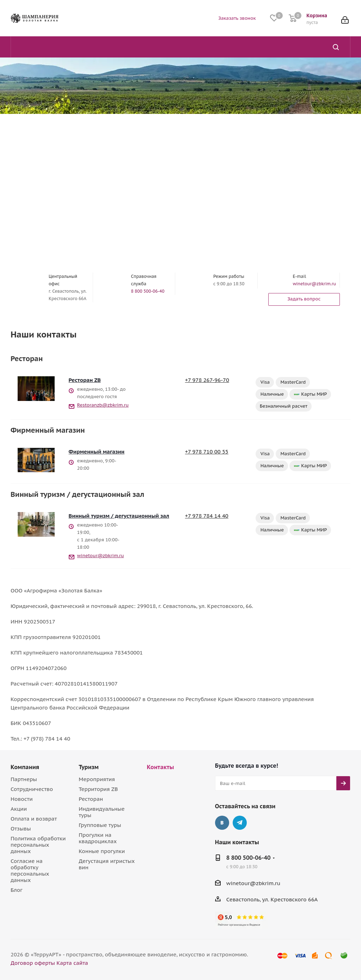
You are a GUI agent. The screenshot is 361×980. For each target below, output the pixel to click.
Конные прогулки (102, 851)
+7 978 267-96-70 (207, 380)
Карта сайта (72, 963)
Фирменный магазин (97, 452)
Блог (17, 890)
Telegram (240, 823)
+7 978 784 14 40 (207, 516)
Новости (22, 799)
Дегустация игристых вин (107, 864)
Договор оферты (33, 963)
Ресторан (91, 799)
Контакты (161, 767)
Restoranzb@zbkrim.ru (103, 405)
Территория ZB (98, 789)
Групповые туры (100, 825)
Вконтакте (222, 823)
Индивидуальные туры (102, 812)
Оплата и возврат (34, 819)
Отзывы (21, 829)
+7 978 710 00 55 (207, 452)
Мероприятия (97, 779)
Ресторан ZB (85, 380)
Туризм (89, 767)
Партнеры (24, 779)
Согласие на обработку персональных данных (30, 871)
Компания (25, 767)
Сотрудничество (32, 789)
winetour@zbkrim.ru (314, 284)
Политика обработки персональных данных (38, 845)
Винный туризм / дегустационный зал (119, 516)
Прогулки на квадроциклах (98, 838)
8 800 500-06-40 (148, 291)
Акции (19, 809)
